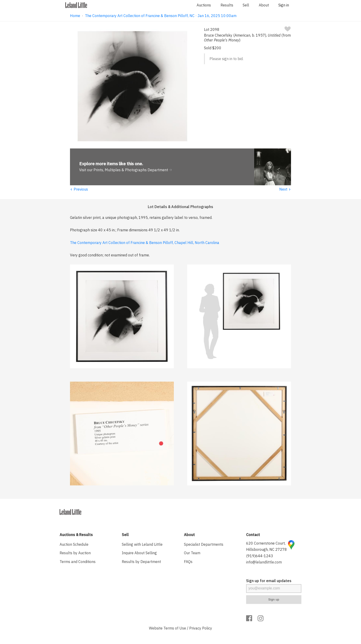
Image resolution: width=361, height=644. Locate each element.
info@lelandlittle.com (264, 562)
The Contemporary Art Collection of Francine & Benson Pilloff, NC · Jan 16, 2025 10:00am (161, 16)
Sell (246, 5)
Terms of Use (175, 628)
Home (75, 16)
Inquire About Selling (139, 553)
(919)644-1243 (260, 556)
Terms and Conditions (78, 562)
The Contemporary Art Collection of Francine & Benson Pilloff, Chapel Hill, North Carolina (145, 243)
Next (285, 189)
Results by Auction (75, 553)
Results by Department (141, 562)
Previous (79, 189)
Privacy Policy (201, 628)
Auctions (204, 5)
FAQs (188, 562)
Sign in (284, 5)
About (264, 5)
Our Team (192, 553)
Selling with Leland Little (142, 544)
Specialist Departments (204, 544)
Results (227, 5)
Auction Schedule (74, 544)
